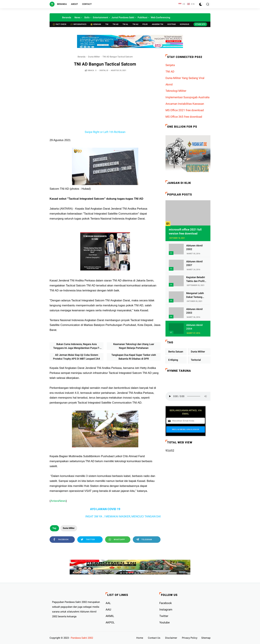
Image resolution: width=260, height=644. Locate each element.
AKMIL (110, 616)
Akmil (169, 84)
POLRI (145, 24)
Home (140, 638)
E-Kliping (173, 360)
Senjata (170, 65)
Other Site (200, 24)
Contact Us (154, 638)
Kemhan (96, 24)
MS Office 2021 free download (185, 110)
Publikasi (143, 17)
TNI (107, 24)
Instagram (166, 609)
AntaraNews (58, 501)
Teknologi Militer (176, 91)
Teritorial (196, 360)
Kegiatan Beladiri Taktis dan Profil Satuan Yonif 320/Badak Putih (196, 279)
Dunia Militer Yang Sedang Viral (185, 78)
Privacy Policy (190, 638)
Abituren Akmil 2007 (194, 263)
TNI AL (125, 24)
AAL (108, 603)
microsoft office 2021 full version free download (185, 231)
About (74, 4)
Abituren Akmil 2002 (194, 247)
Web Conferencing (160, 17)
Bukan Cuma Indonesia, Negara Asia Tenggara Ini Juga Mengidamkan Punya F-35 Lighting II (77, 346)
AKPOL (110, 622)
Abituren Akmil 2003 (194, 311)
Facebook (166, 603)
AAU (108, 609)
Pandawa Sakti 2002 (82, 638)
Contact (87, 4)
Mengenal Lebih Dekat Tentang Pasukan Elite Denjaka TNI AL (195, 295)
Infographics (79, 24)
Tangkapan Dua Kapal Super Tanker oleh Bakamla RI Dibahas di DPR (134, 357)
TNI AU (135, 24)
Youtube (164, 622)
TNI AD (115, 24)
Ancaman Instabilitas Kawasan (185, 104)
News (77, 17)
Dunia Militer (94, 57)
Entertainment (100, 17)
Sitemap (206, 638)
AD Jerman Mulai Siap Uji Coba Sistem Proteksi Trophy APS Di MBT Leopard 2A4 (77, 357)
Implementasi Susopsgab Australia (187, 97)
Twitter (164, 616)
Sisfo (87, 17)
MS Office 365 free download (184, 117)
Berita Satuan (176, 352)
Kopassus (185, 24)
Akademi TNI (158, 24)
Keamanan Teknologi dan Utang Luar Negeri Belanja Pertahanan (134, 346)
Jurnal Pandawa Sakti (123, 17)
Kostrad (172, 24)
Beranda (62, 4)
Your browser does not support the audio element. (190, 396)
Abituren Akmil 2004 (194, 327)
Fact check (60, 24)
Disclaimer (171, 638)
